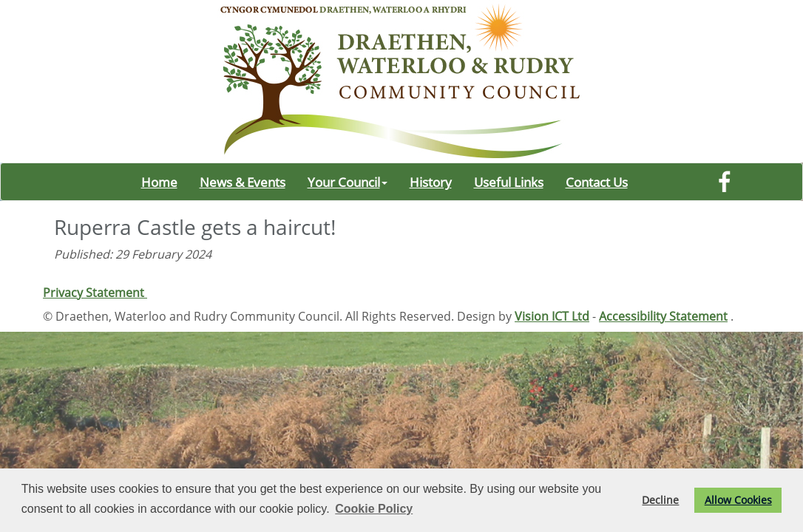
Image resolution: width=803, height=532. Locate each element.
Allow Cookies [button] (738, 500)
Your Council (348, 182)
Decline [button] (660, 500)
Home (159, 182)
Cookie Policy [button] (374, 509)
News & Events (243, 182)
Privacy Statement (95, 293)
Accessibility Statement (663, 316)
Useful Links (509, 182)
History (431, 182)
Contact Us (597, 182)
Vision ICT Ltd (552, 316)
